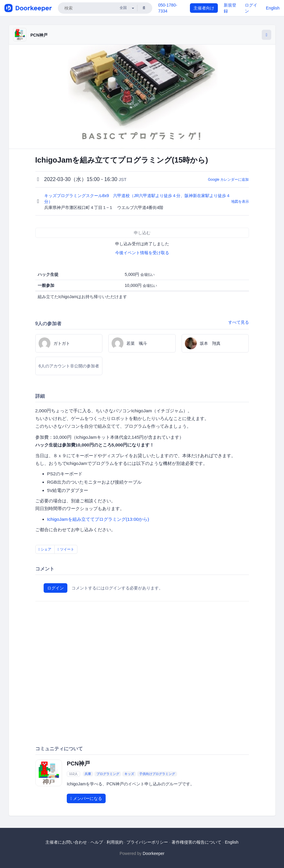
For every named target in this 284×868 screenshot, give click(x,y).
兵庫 (88, 774)
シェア (45, 549)
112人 (73, 774)
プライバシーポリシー (147, 842)
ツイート (66, 549)
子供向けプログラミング (157, 774)
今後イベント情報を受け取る (142, 253)
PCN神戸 (39, 35)
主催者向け (204, 8)
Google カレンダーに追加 (229, 180)
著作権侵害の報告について (196, 842)
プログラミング (108, 774)
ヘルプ (97, 842)
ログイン (55, 588)
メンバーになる (86, 798)
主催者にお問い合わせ (66, 842)
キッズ (129, 774)
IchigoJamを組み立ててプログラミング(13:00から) (98, 519)
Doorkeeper (154, 853)
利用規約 (115, 842)
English (273, 8)
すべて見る (239, 322)
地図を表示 (240, 202)
